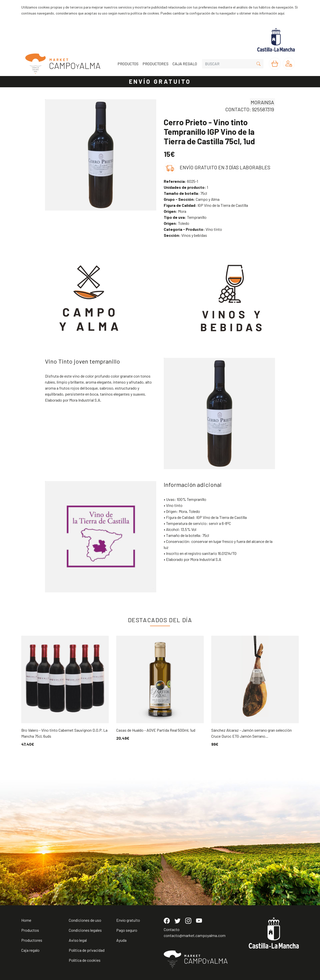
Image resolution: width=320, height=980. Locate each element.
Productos (30, 930)
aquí (281, 13)
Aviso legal (78, 940)
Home (26, 920)
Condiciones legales (85, 930)
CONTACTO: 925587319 (250, 109)
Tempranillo (185, 217)
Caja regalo (30, 950)
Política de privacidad (87, 950)
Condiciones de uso (85, 920)
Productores (32, 940)
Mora (175, 211)
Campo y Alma (192, 199)
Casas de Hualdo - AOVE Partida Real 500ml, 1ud (156, 730)
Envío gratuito (128, 920)
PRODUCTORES (155, 64)
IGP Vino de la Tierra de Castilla (206, 205)
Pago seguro (127, 930)
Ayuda (121, 940)
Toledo (176, 223)
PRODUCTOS (128, 64)
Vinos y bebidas (185, 235)
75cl (185, 193)
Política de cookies (85, 960)
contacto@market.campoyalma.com (195, 935)
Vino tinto (193, 229)
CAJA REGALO (185, 64)
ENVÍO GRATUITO (160, 81)
